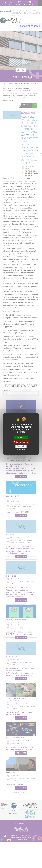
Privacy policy (21, 450)
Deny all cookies (21, 442)
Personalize (21, 446)
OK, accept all (21, 438)
